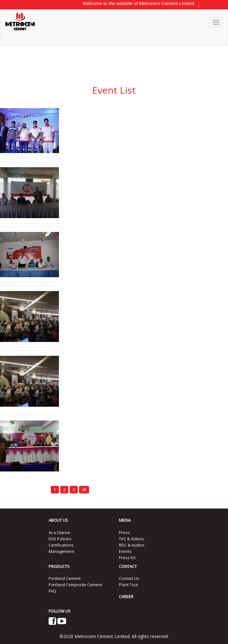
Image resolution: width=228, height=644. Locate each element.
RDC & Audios (132, 545)
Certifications (61, 545)
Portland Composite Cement (75, 585)
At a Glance (59, 532)
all (84, 490)
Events (125, 551)
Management (61, 551)
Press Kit (127, 558)
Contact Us (129, 578)
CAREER (126, 597)
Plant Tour (129, 585)
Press (124, 532)
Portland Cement (65, 578)
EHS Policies (60, 539)
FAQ (52, 591)
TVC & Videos (131, 539)
